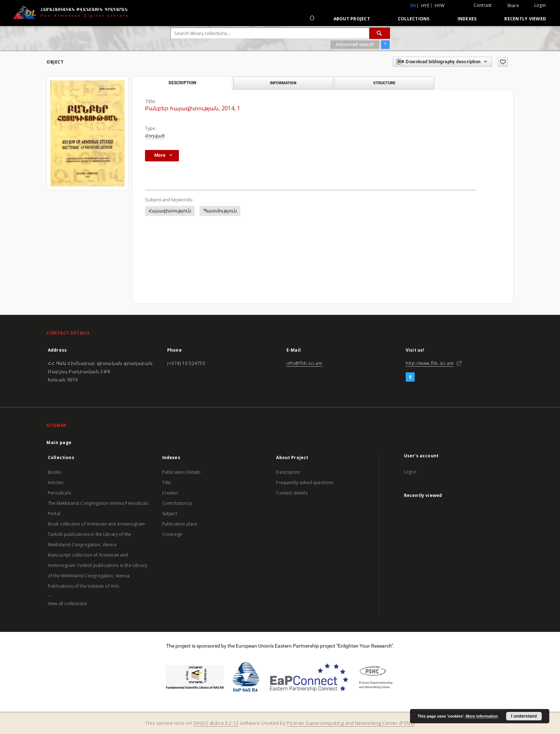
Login (540, 5)
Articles (56, 482)
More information (482, 716)
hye (425, 6)
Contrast (483, 5)
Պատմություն (220, 211)
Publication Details (181, 472)
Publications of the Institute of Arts (84, 586)
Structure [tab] (384, 83)
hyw (440, 6)
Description (288, 472)
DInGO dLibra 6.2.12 (216, 723)
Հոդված (155, 136)
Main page (59, 443)
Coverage (172, 534)
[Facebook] (410, 377)
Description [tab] (182, 83)
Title (167, 482)
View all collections (67, 604)
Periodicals (59, 493)
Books (54, 472)
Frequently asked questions (305, 482)
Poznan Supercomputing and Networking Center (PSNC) (351, 723)
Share (513, 6)
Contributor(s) (177, 503)
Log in (410, 472)
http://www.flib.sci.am (430, 363)
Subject (170, 514)
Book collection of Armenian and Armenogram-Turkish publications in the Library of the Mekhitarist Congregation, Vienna (97, 534)
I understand (524, 716)
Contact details (292, 493)
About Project (352, 19)
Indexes (467, 19)
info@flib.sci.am (304, 363)
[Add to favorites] (503, 62)
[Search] (380, 33)
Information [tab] (283, 83)
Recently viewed (525, 19)
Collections (414, 19)
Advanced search (355, 44)
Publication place (180, 524)
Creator (170, 493)
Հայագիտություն (170, 211)
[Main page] (312, 19)
